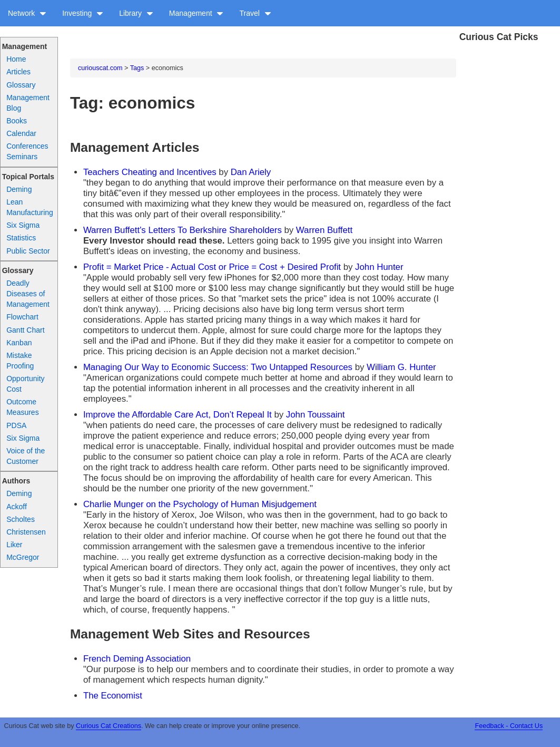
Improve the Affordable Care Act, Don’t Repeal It (178, 415)
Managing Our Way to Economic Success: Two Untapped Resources (218, 367)
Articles (18, 72)
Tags (137, 68)
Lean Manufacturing (30, 207)
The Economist (113, 696)
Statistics (21, 238)
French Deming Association (137, 659)
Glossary (21, 85)
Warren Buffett (324, 230)
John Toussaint (316, 415)
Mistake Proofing (20, 361)
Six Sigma (23, 225)
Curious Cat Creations (109, 726)
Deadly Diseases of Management (28, 294)
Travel (255, 13)
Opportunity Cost (25, 384)
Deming (19, 189)
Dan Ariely (251, 172)
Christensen (26, 532)
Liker (14, 545)
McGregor (23, 557)
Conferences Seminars (27, 151)
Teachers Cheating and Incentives (150, 172)
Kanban (19, 343)
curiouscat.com (100, 68)
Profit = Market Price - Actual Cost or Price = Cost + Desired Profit (213, 267)
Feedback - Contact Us (509, 726)
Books (17, 121)
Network (27, 13)
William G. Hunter (401, 367)
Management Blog (28, 103)
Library (136, 13)
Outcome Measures (22, 407)
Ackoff (17, 507)
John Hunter (379, 267)
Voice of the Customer (26, 456)
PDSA (16, 425)
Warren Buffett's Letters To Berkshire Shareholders (183, 230)
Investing (83, 13)
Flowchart (22, 317)
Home (16, 59)
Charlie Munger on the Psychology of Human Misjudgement (200, 504)
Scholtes (21, 519)
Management (197, 13)
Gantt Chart (25, 330)
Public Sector (28, 251)
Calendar (21, 133)
